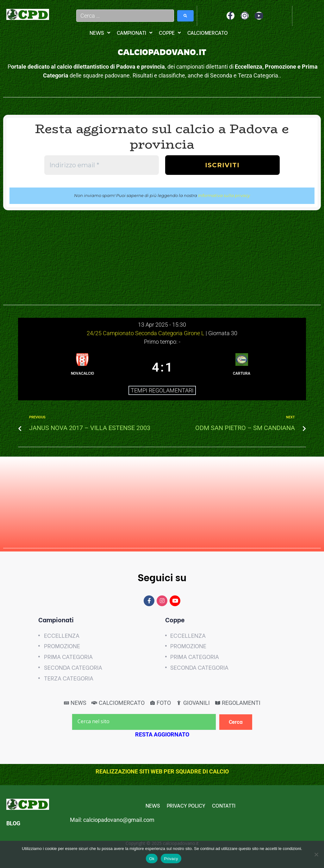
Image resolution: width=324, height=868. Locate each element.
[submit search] (185, 16)
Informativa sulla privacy (224, 195)
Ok (152, 859)
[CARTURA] (242, 367)
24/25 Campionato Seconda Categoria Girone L (146, 333)
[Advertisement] (162, 261)
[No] (316, 854)
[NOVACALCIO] (82, 367)
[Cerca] (236, 722)
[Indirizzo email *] (102, 165)
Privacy (171, 859)
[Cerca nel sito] (144, 722)
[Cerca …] (125, 16)
